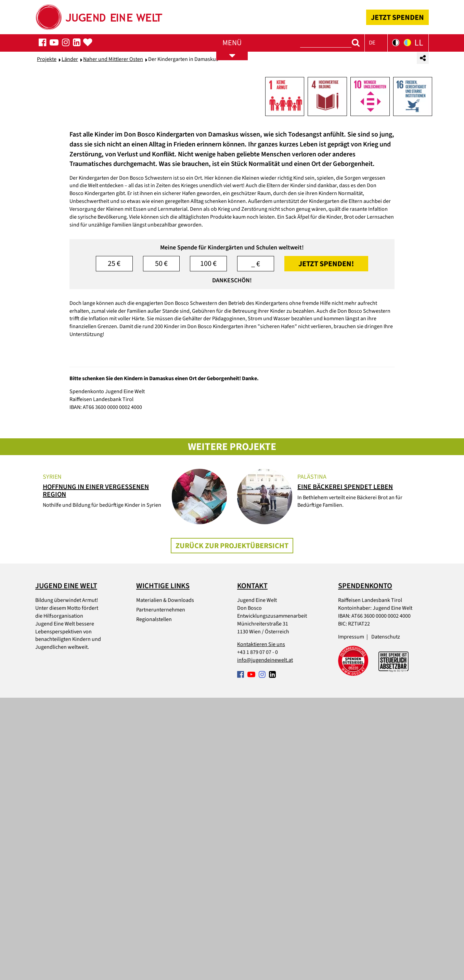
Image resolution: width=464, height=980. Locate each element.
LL (419, 43)
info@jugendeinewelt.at (265, 943)
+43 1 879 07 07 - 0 (257, 935)
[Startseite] (98, 15)
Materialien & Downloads (165, 883)
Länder (70, 175)
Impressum (351, 919)
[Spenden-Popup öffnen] (88, 43)
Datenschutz (386, 919)
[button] (376, 43)
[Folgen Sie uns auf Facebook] (42, 43)
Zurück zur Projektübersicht (232, 828)
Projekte (47, 175)
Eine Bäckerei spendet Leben (345, 770)
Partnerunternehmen (161, 892)
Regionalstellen (154, 902)
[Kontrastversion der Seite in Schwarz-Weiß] (396, 43)
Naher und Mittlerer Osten (113, 175)
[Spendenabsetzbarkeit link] (394, 943)
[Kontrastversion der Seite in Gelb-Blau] (407, 43)
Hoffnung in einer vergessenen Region (96, 773)
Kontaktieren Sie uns (261, 927)
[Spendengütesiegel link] (353, 943)
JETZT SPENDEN (397, 17)
